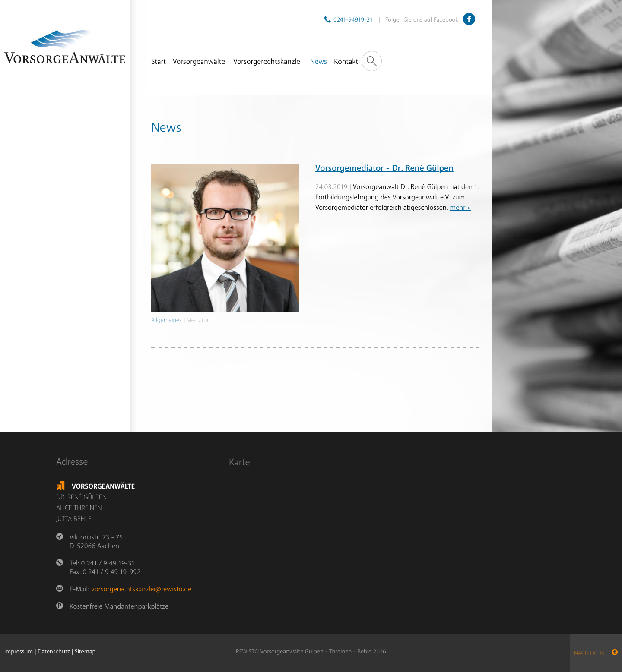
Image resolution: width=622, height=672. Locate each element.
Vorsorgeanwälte (199, 62)
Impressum (19, 652)
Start (159, 62)
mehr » (460, 208)
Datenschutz (54, 652)
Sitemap (85, 652)
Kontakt (346, 62)
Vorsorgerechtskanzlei (268, 62)
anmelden (132, 652)
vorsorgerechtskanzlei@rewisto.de (141, 589)
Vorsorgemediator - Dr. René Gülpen (384, 169)
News (319, 62)
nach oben (596, 653)
